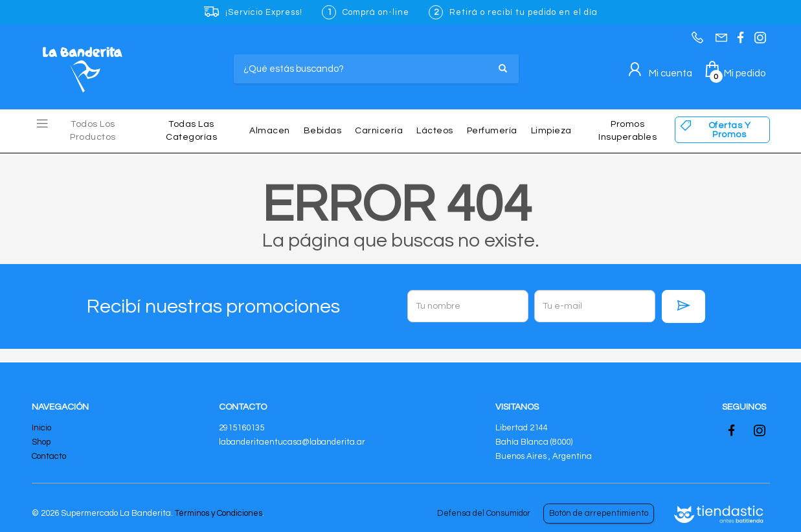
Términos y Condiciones (219, 513)
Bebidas (323, 131)
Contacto (49, 456)
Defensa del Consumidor (484, 513)
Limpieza (551, 131)
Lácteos (435, 131)
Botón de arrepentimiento (599, 513)
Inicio (41, 428)
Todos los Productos (93, 131)
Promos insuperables (627, 131)
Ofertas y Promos (730, 130)
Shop (41, 442)
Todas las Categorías (191, 131)
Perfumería (492, 131)
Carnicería (379, 131)
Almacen (270, 131)
